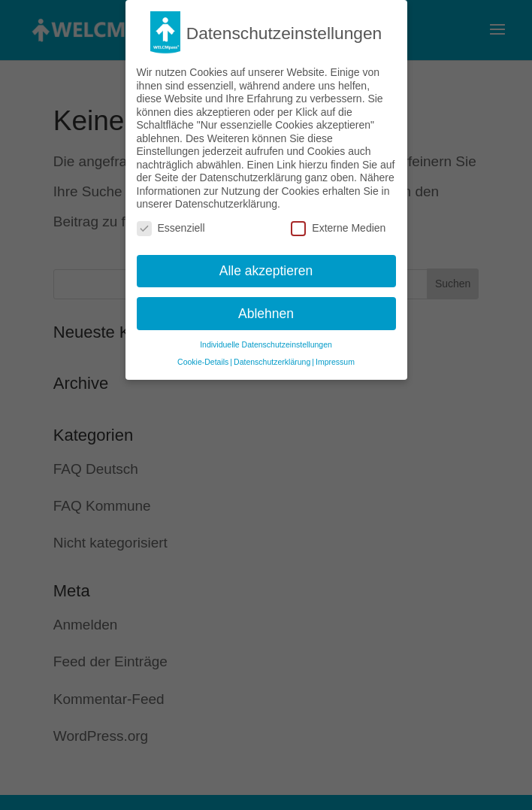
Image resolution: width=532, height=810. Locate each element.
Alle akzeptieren (266, 262)
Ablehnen (266, 305)
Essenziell (171, 221)
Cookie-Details (203, 354)
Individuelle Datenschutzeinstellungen (266, 337)
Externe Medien (338, 221)
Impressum (335, 354)
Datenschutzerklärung (272, 354)
